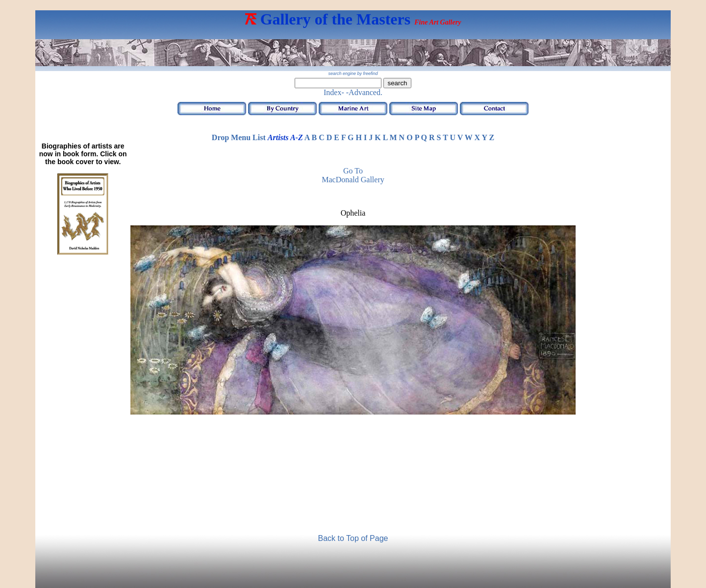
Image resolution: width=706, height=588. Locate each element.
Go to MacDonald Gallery (353, 175)
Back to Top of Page (353, 538)
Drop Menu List (239, 137)
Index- (334, 92)
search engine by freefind (353, 73)
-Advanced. (364, 92)
